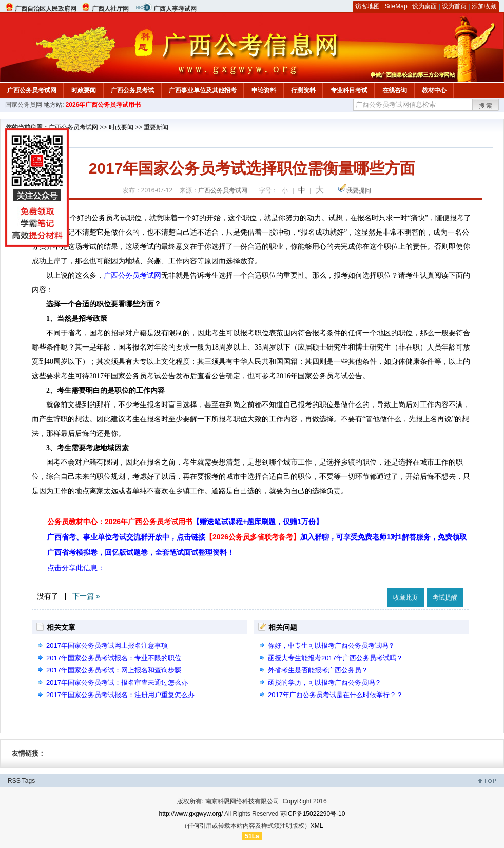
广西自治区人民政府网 (46, 9)
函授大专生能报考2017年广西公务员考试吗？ (335, 658)
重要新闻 (156, 127)
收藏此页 (405, 598)
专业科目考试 (349, 90)
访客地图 (367, 6)
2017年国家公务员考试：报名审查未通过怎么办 (117, 682)
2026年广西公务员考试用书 (103, 105)
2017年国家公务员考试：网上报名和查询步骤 (114, 670)
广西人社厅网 (110, 9)
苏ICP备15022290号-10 (313, 814)
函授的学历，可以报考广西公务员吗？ (325, 682)
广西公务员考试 (132, 90)
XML (317, 826)
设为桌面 (424, 6)
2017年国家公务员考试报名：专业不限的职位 (114, 658)
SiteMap (396, 6)
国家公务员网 (24, 105)
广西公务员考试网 (32, 90)
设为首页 (454, 6)
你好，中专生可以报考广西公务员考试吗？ (331, 645)
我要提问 (359, 190)
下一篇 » (86, 596)
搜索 (486, 106)
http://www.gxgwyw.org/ (191, 814)
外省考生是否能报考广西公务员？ (318, 670)
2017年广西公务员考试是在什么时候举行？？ (335, 695)
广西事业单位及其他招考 (203, 90)
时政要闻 (84, 90)
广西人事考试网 (175, 9)
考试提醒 (445, 598)
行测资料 (303, 90)
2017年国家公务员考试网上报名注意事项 (107, 645)
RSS (14, 781)
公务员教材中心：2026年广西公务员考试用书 (185, 522)
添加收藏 (484, 6)
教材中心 (434, 90)
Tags (28, 781)
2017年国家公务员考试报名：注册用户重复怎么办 (120, 695)
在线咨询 (395, 90)
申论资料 (264, 90)
